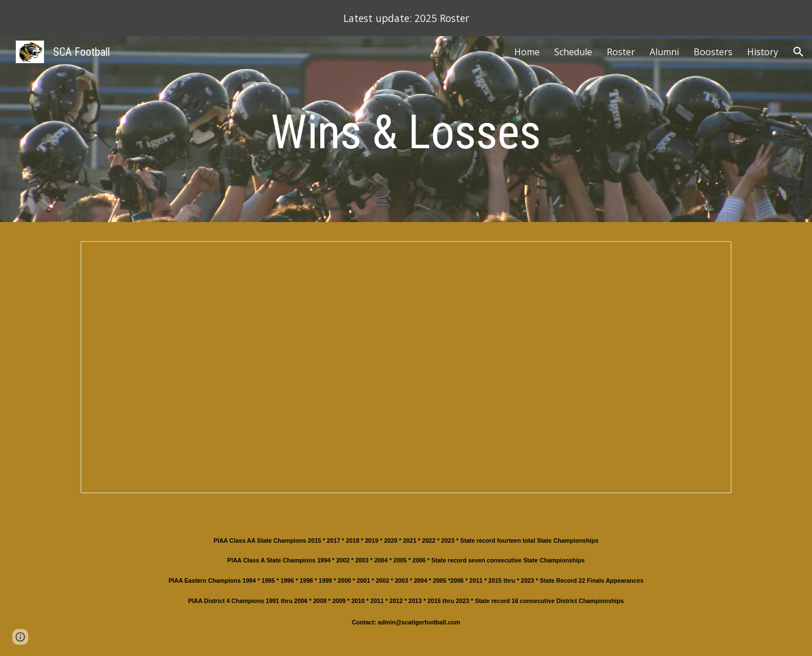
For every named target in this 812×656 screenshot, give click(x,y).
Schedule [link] (573, 52)
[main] (406, 132)
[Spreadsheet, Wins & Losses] (406, 367)
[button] (798, 52)
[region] (406, 18)
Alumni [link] (664, 52)
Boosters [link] (713, 52)
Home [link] (527, 52)
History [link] (763, 52)
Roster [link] (621, 52)
